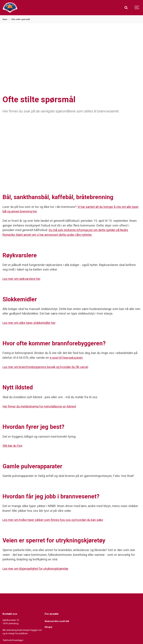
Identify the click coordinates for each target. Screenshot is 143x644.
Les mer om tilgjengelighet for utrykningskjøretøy (36, 568)
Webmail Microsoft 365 (57, 620)
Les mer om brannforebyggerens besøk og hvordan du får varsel (47, 366)
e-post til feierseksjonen (66, 357)
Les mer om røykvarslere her (22, 279)
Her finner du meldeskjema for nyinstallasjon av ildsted (40, 406)
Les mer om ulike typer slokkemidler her (30, 322)
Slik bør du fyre (13, 445)
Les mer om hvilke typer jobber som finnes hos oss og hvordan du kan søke (54, 519)
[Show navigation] (137, 8)
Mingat (48, 626)
